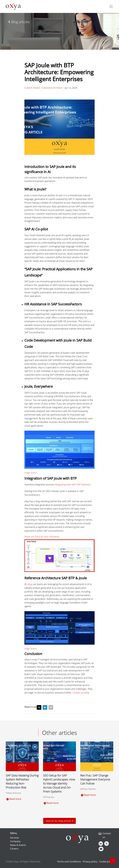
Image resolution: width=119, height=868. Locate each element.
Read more (14, 799)
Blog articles (19, 22)
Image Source (31, 473)
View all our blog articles (59, 821)
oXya (29, 584)
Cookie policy (106, 862)
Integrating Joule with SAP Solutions (73, 484)
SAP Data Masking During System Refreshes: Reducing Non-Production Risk (22, 781)
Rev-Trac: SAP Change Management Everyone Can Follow (95, 779)
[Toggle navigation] (111, 6)
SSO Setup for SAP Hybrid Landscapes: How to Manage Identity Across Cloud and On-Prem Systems (59, 783)
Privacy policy (90, 862)
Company (15, 841)
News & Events (18, 845)
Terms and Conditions (69, 862)
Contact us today (81, 693)
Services (14, 838)
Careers (14, 849)
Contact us (107, 835)
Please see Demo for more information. (42, 537)
